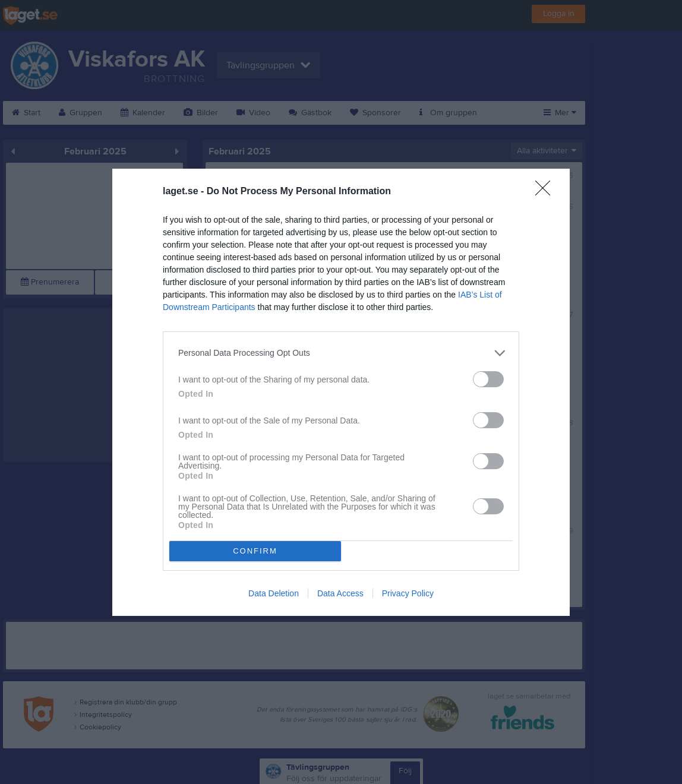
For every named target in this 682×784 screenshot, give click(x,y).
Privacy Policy (408, 593)
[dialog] (341, 392)
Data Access (340, 593)
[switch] (488, 379)
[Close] (547, 192)
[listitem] (341, 353)
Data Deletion (274, 593)
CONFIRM (255, 551)
